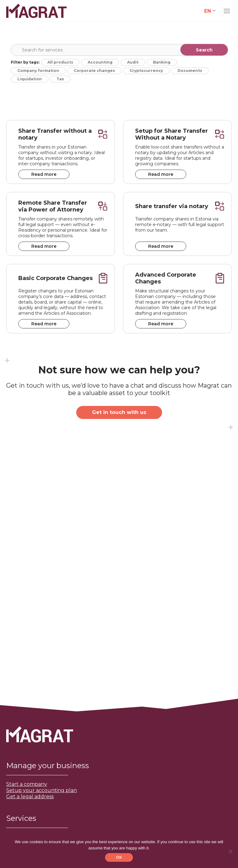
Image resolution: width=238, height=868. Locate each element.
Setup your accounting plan (42, 790)
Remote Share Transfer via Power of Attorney (53, 206)
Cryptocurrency (146, 71)
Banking (162, 62)
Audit (133, 62)
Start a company (27, 784)
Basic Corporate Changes (55, 278)
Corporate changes (94, 71)
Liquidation (30, 79)
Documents (190, 71)
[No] (230, 851)
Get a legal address (30, 797)
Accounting (100, 62)
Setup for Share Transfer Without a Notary (172, 134)
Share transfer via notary (172, 206)
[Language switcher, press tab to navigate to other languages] (210, 11)
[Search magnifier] (204, 50)
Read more (44, 174)
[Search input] (121, 50)
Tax (60, 79)
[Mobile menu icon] (227, 11)
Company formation (38, 71)
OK (119, 857)
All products (60, 62)
